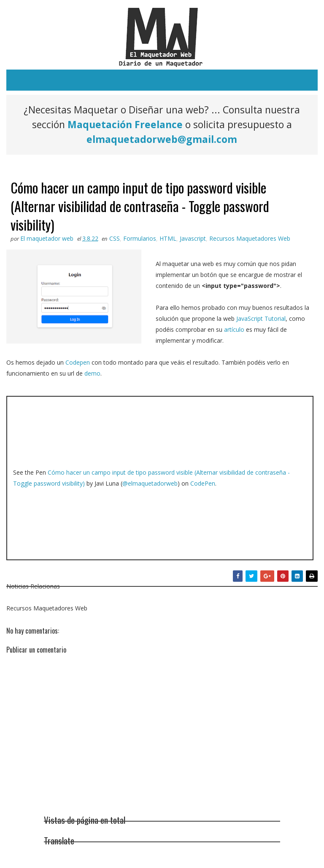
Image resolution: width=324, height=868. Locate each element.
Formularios (140, 238)
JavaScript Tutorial (261, 318)
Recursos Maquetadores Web (250, 238)
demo (92, 373)
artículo (234, 329)
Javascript (193, 238)
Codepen (78, 362)
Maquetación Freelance (125, 124)
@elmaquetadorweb (150, 483)
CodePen (203, 483)
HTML (168, 238)
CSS (115, 238)
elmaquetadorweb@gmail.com (162, 139)
